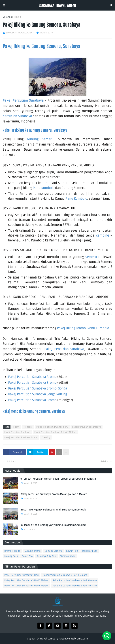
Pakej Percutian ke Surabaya (87, 427)
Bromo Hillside (12, 551)
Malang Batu (11, 556)
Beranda (7, 17)
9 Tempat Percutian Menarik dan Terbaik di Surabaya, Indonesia (58, 479)
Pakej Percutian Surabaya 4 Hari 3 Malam (75, 580)
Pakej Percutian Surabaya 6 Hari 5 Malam (75, 586)
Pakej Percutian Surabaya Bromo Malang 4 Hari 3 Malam (54, 494)
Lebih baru (10, 461)
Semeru (91, 257)
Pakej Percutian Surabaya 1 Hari (22, 575)
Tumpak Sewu (68, 556)
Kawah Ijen (72, 551)
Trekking (46, 438)
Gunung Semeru (40, 139)
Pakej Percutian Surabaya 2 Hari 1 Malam (65, 575)
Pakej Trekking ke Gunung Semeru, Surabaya (35, 130)
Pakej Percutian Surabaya (23, 100)
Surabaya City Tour (46, 556)
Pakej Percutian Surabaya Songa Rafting (38, 394)
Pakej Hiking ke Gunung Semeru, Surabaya (41, 46)
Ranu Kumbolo (44, 188)
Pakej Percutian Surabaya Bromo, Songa (38, 388)
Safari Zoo (27, 556)
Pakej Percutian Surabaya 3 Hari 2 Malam (55, 432)
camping (102, 235)
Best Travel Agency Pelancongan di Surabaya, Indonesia (53, 510)
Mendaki (28, 427)
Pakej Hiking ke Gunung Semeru (52, 427)
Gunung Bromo (32, 551)
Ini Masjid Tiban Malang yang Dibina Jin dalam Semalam (53, 525)
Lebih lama (105, 461)
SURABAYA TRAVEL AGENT (58, 5)
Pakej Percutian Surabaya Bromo (32, 377)
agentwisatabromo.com (74, 639)
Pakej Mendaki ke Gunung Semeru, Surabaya (34, 411)
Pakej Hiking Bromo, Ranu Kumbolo (83, 328)
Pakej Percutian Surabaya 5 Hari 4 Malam (26, 586)
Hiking (17, 17)
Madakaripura (90, 551)
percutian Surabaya (17, 116)
